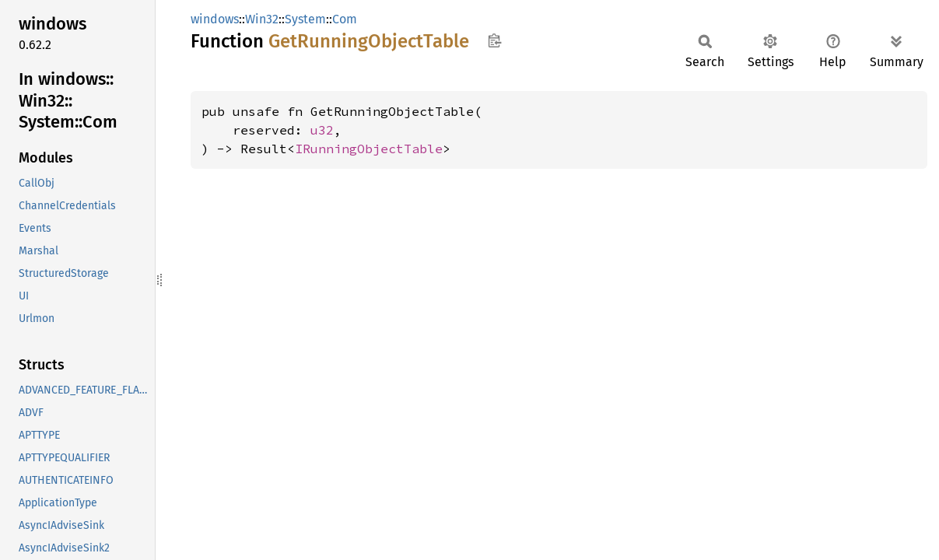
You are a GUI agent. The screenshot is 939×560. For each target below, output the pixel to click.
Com (345, 19)
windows (215, 19)
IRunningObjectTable (369, 149)
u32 (322, 130)
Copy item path (494, 40)
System (305, 19)
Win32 (262, 19)
